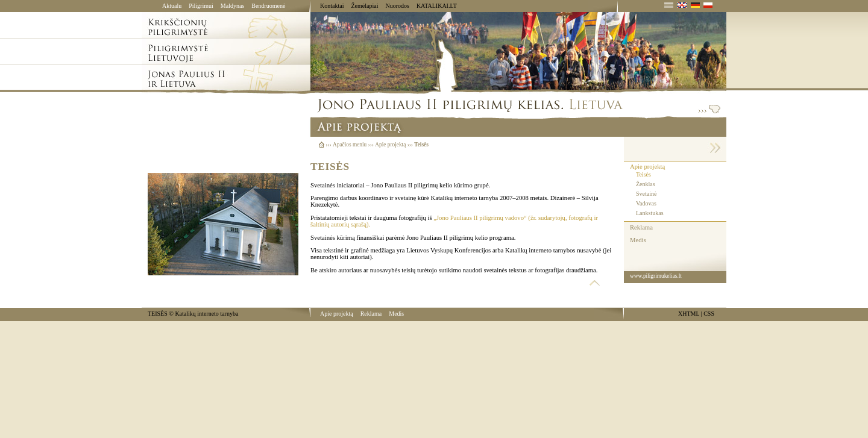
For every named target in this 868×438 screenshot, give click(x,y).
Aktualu (172, 6)
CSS (709, 314)
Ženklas (646, 184)
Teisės (643, 174)
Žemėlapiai (364, 6)
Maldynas (232, 6)
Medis (638, 240)
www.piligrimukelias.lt (656, 276)
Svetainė (646, 194)
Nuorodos (397, 6)
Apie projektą (647, 167)
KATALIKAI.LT (437, 6)
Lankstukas (650, 213)
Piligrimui (201, 6)
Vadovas (646, 203)
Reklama (641, 227)
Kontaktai (332, 6)
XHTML (689, 314)
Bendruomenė (268, 6)
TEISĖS (158, 314)
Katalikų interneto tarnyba (206, 314)
